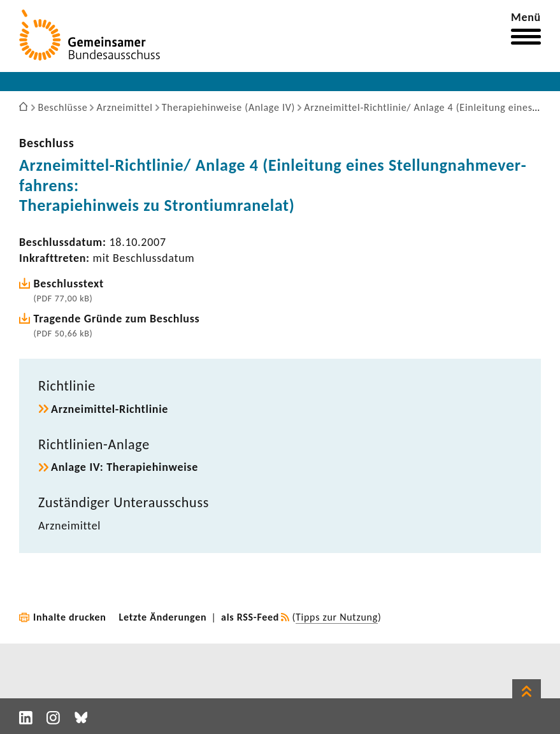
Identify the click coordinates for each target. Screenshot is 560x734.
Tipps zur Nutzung (337, 617)
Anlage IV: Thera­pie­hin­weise (125, 467)
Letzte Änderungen (163, 617)
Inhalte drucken (70, 617)
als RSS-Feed (250, 617)
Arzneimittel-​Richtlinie (110, 409)
